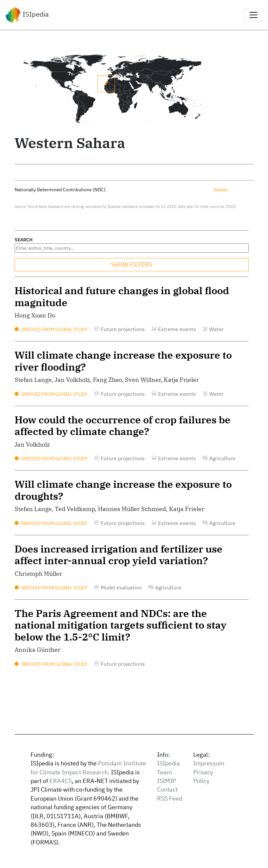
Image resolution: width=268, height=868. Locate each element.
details (221, 189)
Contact (167, 789)
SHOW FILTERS (132, 264)
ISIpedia (27, 15)
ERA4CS (61, 781)
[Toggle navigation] (253, 15)
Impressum (209, 763)
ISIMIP (167, 781)
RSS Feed (170, 798)
